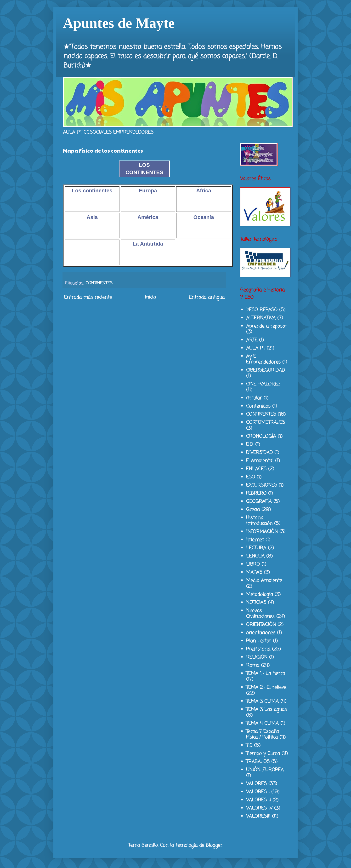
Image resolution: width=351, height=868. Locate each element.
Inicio (150, 297)
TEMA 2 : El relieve (266, 687)
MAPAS (254, 572)
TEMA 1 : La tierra (266, 674)
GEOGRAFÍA (259, 502)
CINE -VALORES (263, 384)
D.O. (250, 445)
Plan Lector (259, 641)
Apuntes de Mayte (119, 23)
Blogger (214, 845)
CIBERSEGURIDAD (266, 370)
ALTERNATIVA (261, 318)
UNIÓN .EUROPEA (265, 770)
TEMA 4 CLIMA (262, 723)
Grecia (253, 510)
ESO (251, 477)
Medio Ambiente (264, 581)
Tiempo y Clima (263, 754)
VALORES (256, 784)
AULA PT (256, 348)
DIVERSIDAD (259, 453)
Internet (255, 540)
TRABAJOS (258, 762)
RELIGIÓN (257, 657)
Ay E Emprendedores (263, 359)
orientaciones (261, 633)
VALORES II (258, 800)
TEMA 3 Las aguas (266, 710)
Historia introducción (259, 521)
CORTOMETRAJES (266, 423)
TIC (249, 745)
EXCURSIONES (262, 485)
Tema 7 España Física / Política (263, 734)
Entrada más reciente (88, 297)
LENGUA (255, 556)
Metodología (260, 595)
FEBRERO (256, 493)
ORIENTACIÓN (261, 625)
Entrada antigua (207, 297)
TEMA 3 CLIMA (262, 701)
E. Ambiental (260, 461)
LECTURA (256, 548)
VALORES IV (259, 808)
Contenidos (258, 406)
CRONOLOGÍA (261, 436)
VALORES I (258, 792)
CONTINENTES (99, 283)
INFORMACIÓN (262, 532)
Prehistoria (258, 649)
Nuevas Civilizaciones (260, 614)
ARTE (252, 340)
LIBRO (253, 564)
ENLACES (256, 469)
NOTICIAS (256, 603)
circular (254, 398)
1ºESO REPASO (262, 310)
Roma (253, 665)
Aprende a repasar (267, 326)
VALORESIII (258, 816)
